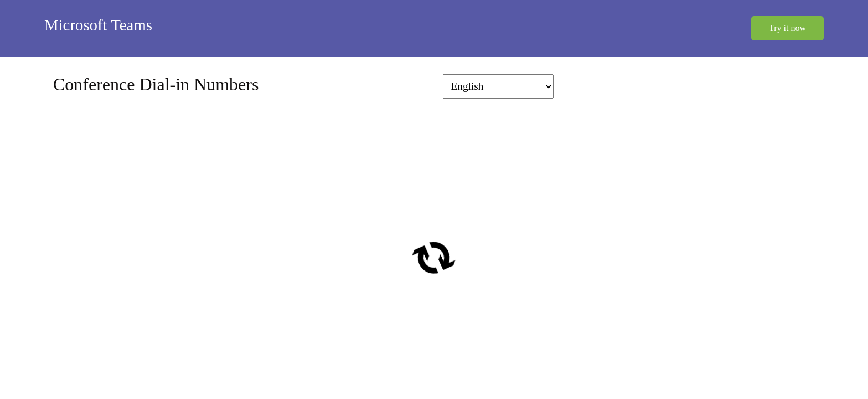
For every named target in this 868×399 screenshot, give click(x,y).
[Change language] (498, 86)
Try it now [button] (787, 28)
